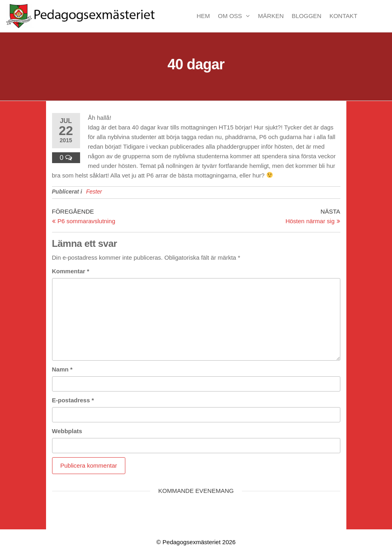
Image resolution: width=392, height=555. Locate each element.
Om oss (230, 16)
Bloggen (307, 16)
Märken (271, 16)
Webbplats (67, 431)
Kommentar (71, 271)
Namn (62, 369)
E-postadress (73, 400)
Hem (203, 16)
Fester (94, 192)
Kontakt (344, 16)
